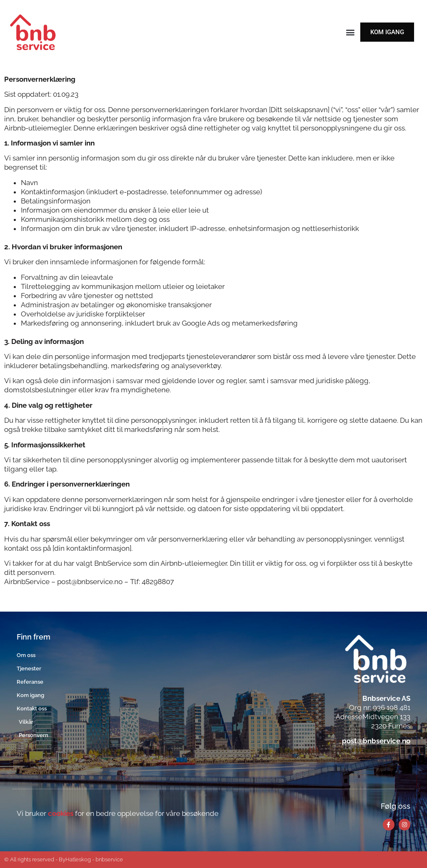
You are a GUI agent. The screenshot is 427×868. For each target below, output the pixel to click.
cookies (61, 813)
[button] (350, 32)
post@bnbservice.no (376, 741)
